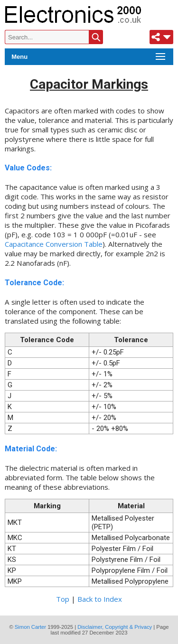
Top (63, 599)
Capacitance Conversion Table (54, 244)
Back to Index (100, 599)
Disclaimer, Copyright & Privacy (115, 627)
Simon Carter (30, 627)
